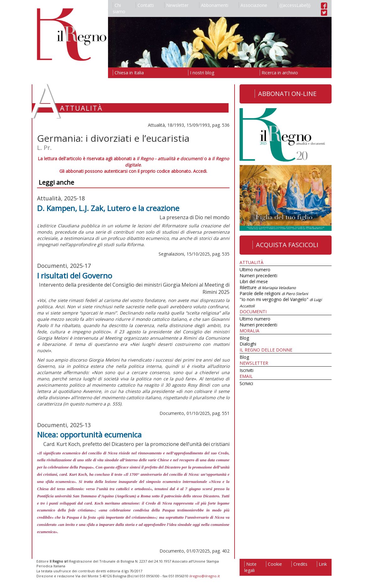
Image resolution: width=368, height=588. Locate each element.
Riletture (268, 287)
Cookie (274, 564)
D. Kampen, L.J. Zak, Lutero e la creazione (108, 208)
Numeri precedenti (258, 275)
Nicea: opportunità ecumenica (89, 434)
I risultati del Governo (75, 275)
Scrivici (246, 383)
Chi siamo (119, 8)
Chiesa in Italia (128, 73)
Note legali (250, 567)
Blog (244, 338)
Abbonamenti (214, 5)
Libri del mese (254, 281)
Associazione (253, 5)
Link (322, 564)
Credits (299, 564)
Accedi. (200, 171)
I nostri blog (201, 73)
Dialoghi (248, 344)
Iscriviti (246, 370)
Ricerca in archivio (279, 73)
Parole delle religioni (274, 293)
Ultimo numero (255, 270)
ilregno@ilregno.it (205, 576)
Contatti (145, 5)
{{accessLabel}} (294, 5)
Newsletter (176, 5)
